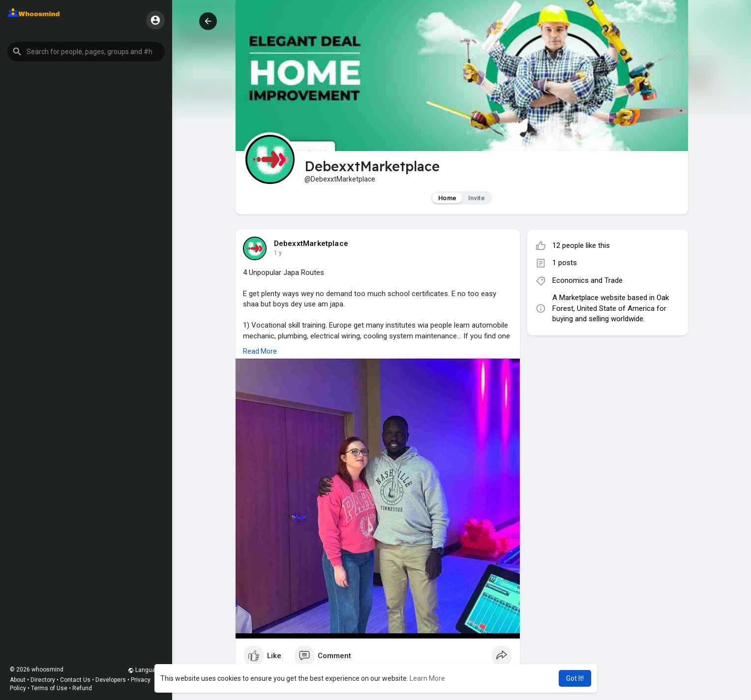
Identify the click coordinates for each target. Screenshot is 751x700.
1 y (278, 253)
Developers (111, 680)
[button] (86, 52)
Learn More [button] (427, 678)
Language (145, 670)
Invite (477, 198)
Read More (260, 351)
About (18, 680)
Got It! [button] (575, 678)
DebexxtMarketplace (311, 243)
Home (447, 198)
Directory (43, 680)
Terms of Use (49, 688)
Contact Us (75, 680)
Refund (82, 688)
